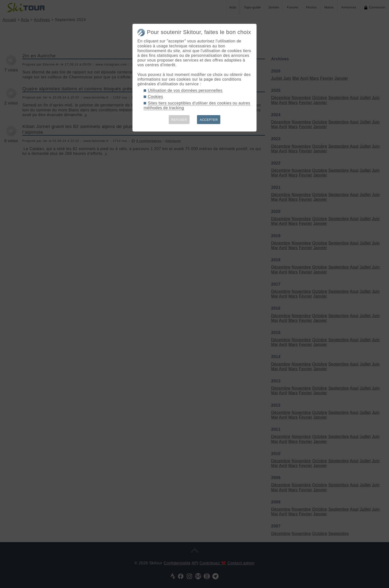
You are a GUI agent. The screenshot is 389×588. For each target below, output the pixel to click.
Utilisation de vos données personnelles (185, 90)
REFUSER (179, 120)
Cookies (155, 97)
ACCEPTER (209, 120)
